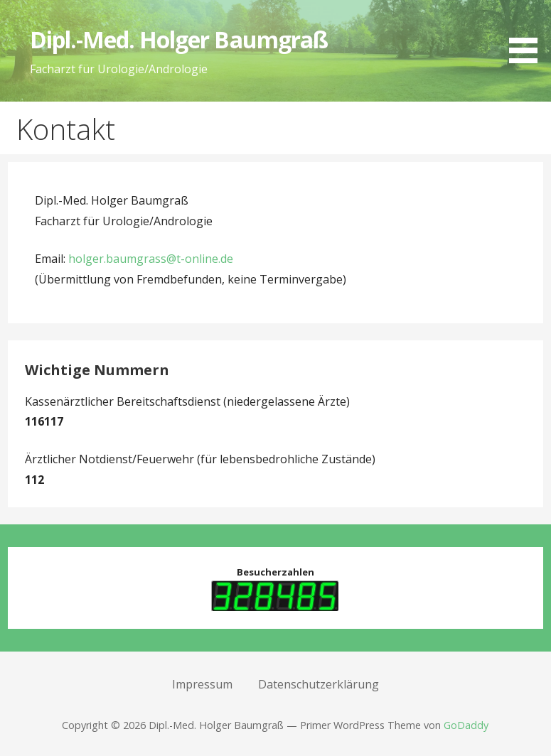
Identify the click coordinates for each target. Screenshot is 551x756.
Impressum (202, 684)
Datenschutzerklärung (319, 684)
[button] (528, 34)
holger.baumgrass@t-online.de (151, 259)
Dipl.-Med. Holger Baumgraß (179, 39)
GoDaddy (466, 725)
